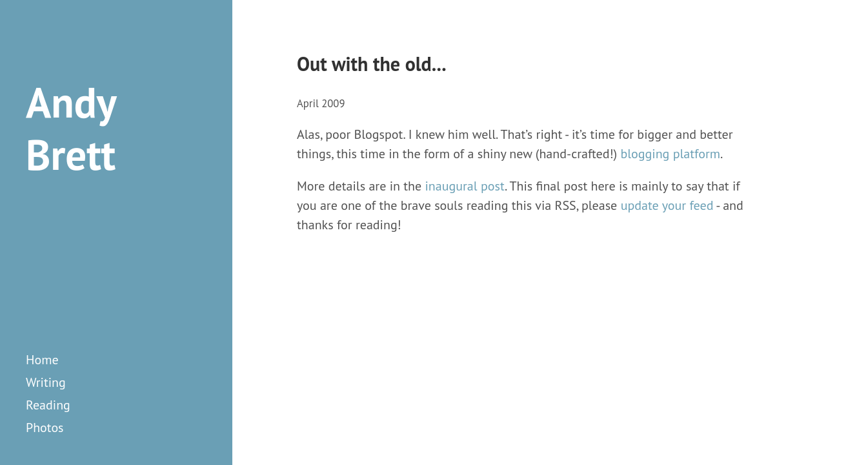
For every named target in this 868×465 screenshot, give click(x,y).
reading (48, 405)
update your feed (667, 205)
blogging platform (670, 154)
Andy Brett (71, 128)
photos (45, 428)
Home (42, 360)
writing (46, 382)
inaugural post (465, 186)
